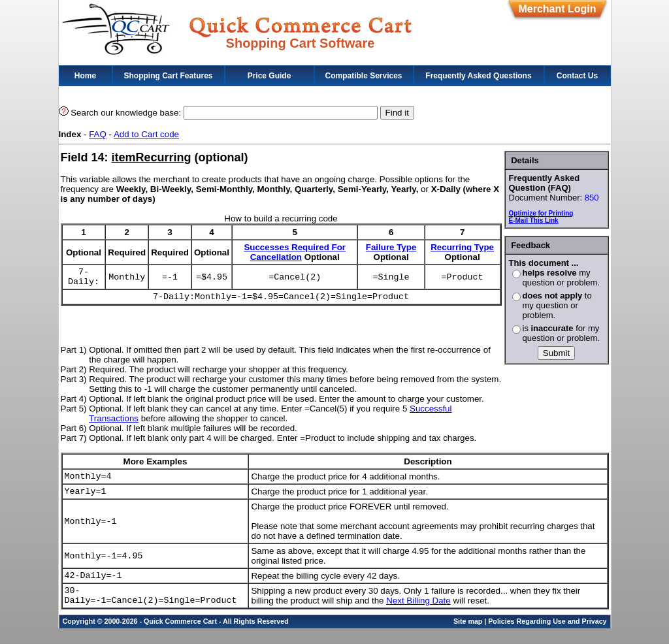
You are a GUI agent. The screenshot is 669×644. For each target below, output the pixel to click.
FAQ (98, 134)
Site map (468, 637)
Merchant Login (557, 9)
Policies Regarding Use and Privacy (547, 637)
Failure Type (391, 247)
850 (592, 198)
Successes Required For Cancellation (295, 252)
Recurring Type (462, 247)
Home (85, 76)
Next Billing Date (418, 614)
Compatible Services (363, 76)
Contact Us (577, 76)
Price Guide (269, 76)
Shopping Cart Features (168, 76)
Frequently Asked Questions (478, 76)
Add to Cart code (146, 134)
